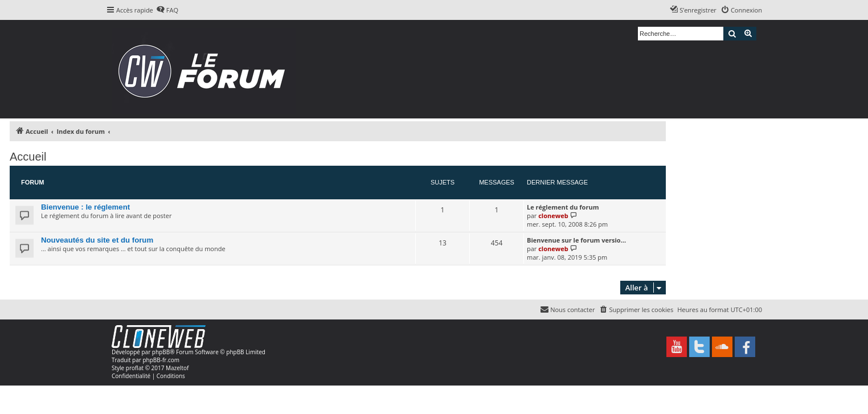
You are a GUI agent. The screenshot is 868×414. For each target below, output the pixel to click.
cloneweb (553, 216)
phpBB (161, 352)
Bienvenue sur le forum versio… (576, 240)
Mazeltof (177, 368)
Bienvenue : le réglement (85, 207)
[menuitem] (167, 10)
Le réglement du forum (563, 207)
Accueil (28, 157)
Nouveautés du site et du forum (97, 240)
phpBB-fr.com (161, 360)
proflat (135, 368)
